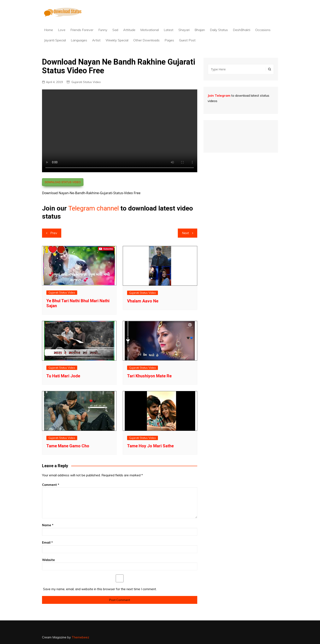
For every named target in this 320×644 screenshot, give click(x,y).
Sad (115, 30)
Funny (103, 30)
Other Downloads (146, 40)
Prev (54, 233)
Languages (79, 40)
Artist (96, 40)
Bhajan (200, 30)
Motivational (150, 30)
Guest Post (187, 40)
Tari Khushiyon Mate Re (149, 376)
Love (62, 30)
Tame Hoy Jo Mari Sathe (150, 446)
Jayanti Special (55, 40)
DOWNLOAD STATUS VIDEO (63, 182)
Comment (51, 485)
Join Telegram (219, 95)
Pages (169, 40)
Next (185, 233)
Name (48, 525)
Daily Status (219, 30)
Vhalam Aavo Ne (143, 301)
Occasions (263, 30)
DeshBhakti (242, 30)
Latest (169, 30)
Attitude (129, 30)
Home (49, 30)
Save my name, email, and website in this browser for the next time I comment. (100, 589)
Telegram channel (94, 208)
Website (48, 560)
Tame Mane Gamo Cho (68, 446)
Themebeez (80, 637)
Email (47, 542)
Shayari (184, 30)
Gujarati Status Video (86, 82)
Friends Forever (82, 30)
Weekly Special (117, 40)
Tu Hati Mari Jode (63, 376)
